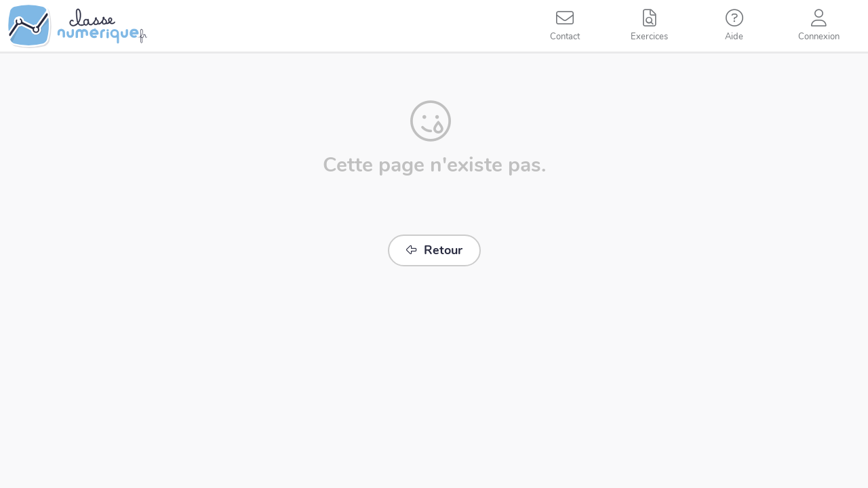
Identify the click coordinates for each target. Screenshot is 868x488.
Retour (434, 250)
